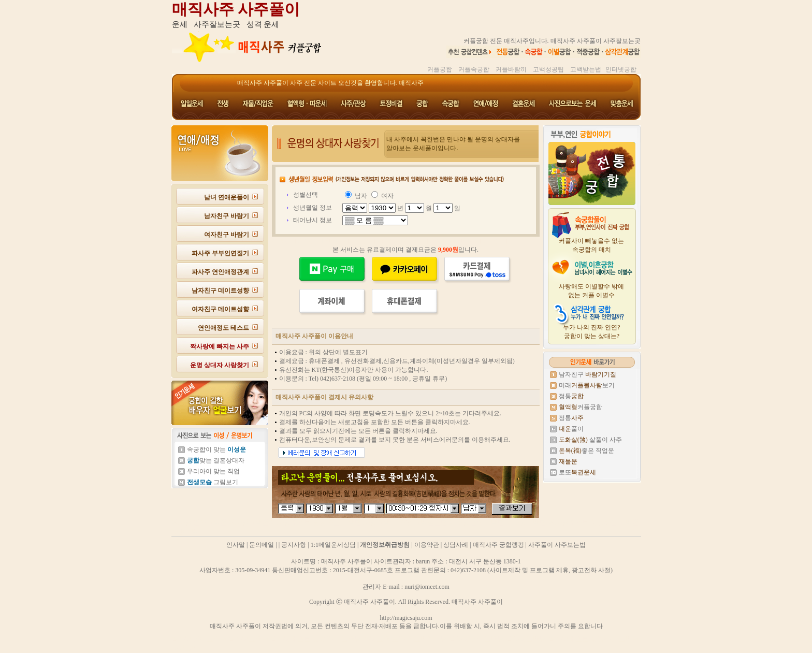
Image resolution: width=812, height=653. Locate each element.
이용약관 (427, 545)
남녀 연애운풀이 (227, 197)
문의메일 (262, 545)
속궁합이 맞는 (216, 449)
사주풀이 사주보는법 (557, 545)
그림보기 (213, 482)
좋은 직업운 (586, 451)
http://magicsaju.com (406, 618)
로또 (577, 472)
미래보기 (587, 385)
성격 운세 (263, 24)
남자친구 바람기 (227, 216)
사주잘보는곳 (217, 24)
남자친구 (588, 374)
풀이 (571, 429)
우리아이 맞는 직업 (213, 471)
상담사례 (456, 545)
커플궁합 (581, 407)
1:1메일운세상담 (333, 545)
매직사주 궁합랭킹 (498, 545)
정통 (571, 396)
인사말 (236, 545)
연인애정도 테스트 (223, 328)
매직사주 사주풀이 (236, 9)
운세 (180, 24)
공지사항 (294, 545)
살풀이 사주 (590, 440)
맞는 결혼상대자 (216, 460)
